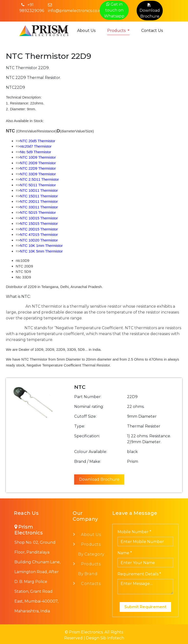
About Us (86, 31)
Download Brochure (150, 10)
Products (117, 31)
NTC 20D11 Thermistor (39, 201)
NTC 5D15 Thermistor (38, 212)
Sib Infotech (112, 638)
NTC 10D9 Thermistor (38, 157)
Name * (125, 553)
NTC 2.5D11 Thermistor (40, 179)
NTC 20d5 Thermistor (38, 141)
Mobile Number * (134, 532)
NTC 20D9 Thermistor (38, 163)
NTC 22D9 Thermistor (38, 168)
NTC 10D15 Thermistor (39, 218)
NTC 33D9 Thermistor (38, 174)
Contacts (89, 584)
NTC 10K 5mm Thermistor (41, 251)
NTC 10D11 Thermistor (39, 190)
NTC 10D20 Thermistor (39, 240)
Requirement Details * (139, 574)
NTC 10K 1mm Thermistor (41, 246)
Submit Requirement (145, 607)
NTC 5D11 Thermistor (38, 185)
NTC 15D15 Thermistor (39, 223)
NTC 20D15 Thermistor (39, 229)
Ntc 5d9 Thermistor (36, 152)
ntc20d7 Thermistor (36, 146)
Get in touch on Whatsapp (114, 10)
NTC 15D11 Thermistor (39, 196)
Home (59, 31)
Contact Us (152, 31)
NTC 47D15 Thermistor (39, 234)
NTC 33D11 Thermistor (39, 207)
